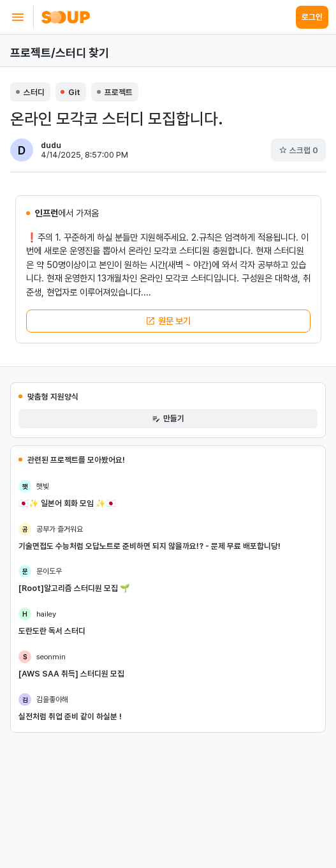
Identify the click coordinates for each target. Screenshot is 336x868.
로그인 (312, 17)
